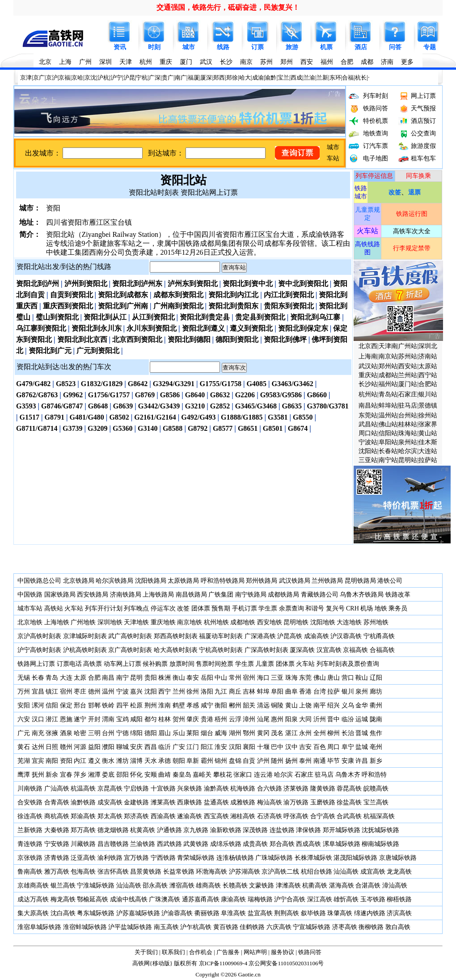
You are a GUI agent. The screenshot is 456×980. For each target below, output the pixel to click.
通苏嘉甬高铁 (201, 899)
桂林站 (408, 424)
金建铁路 (136, 802)
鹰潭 (24, 775)
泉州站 (408, 442)
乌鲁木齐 (348, 775)
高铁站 (54, 608)
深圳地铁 (110, 622)
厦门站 (408, 384)
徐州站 (428, 415)
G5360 (122, 428)
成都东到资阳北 (178, 295)
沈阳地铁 (323, 622)
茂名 (277, 733)
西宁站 (428, 375)
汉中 (291, 747)
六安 (24, 719)
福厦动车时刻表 (221, 636)
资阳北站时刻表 (154, 192)
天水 (151, 761)
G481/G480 (87, 417)
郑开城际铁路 (342, 830)
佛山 (320, 678)
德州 (94, 692)
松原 (136, 705)
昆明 (136, 678)
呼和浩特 (374, 775)
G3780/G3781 (328, 406)
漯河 (38, 705)
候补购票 (155, 664)
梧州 (221, 719)
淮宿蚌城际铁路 (85, 927)
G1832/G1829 (102, 384)
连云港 (263, 775)
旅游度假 (423, 146)
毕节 (334, 761)
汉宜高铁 (329, 650)
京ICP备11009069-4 (223, 963)
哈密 (80, 733)
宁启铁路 (136, 789)
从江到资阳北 (153, 317)
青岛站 (388, 394)
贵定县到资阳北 (260, 317)
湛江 (291, 733)
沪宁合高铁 (290, 899)
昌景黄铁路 (146, 872)
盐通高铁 (216, 802)
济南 (387, 62)
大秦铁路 (57, 830)
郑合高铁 (282, 844)
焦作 (376, 733)
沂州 (320, 719)
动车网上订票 (122, 664)
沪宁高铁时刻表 (39, 650)
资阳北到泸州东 (137, 284)
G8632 (220, 395)
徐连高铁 (30, 816)
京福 (64, 78)
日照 (52, 747)
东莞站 (368, 415)
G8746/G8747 (62, 406)
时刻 (154, 47)
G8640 (195, 395)
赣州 (66, 747)
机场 (367, 608)
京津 (26, 78)
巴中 (277, 747)
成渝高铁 (317, 636)
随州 (277, 761)
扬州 (291, 761)
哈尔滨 (408, 451)
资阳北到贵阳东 (233, 306)
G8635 (292, 406)
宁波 (122, 692)
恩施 (66, 719)
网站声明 (255, 952)
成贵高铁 (255, 844)
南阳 (52, 761)
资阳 (66, 761)
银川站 (428, 394)
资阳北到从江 (105, 317)
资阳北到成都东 (123, 295)
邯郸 (94, 705)
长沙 (226, 62)
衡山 (179, 678)
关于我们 (146, 952)
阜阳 (277, 692)
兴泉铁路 (190, 789)
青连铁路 (30, 844)
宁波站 (368, 442)
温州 (108, 692)
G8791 (55, 417)
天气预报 (423, 108)
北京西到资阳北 (137, 339)
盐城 (362, 747)
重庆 (166, 62)
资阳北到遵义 (203, 328)
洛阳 (207, 692)
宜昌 (38, 692)
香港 (305, 692)
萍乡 (80, 775)
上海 (65, 62)
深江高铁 (320, 899)
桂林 (165, 719)
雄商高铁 (208, 885)
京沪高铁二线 (280, 872)
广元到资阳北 (98, 351)
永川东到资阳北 (152, 328)
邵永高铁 (155, 885)
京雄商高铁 (33, 885)
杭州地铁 (216, 622)
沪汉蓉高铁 (346, 636)
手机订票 (245, 608)
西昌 (151, 747)
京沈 (90, 78)
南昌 (108, 678)
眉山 (165, 733)
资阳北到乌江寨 (315, 317)
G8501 (273, 428)
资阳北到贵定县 (205, 317)
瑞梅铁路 (260, 899)
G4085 (256, 384)
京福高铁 (355, 650)
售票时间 (208, 664)
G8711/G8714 (37, 428)
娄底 (108, 775)
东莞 (305, 678)
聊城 (122, 747)
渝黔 (270, 78)
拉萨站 (428, 460)
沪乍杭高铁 (196, 927)
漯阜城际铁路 (342, 844)
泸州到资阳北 (86, 284)
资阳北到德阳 (189, 339)
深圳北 (428, 346)
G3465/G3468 (256, 406)
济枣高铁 (345, 927)
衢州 (376, 705)
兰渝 (309, 78)
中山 (221, 678)
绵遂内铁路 (370, 913)
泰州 (305, 761)
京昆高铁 (110, 789)
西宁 (165, 692)
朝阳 (179, 761)
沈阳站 (368, 451)
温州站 (388, 415)
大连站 (428, 451)
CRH (353, 608)
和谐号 (315, 608)
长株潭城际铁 (313, 858)
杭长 (361, 78)
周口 (334, 747)
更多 (407, 62)
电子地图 (376, 158)
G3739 (72, 428)
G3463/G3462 (292, 384)
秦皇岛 (182, 775)
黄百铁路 (226, 927)
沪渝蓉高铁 (177, 913)
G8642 (138, 384)
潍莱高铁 (163, 802)
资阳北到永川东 (97, 328)
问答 (395, 47)
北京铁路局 (79, 581)
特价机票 (376, 121)
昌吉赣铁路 (113, 844)
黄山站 (428, 433)
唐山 (334, 678)
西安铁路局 (93, 595)
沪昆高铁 (290, 636)
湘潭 (94, 775)
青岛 (52, 678)
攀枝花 (223, 775)
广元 (24, 733)
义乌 (348, 705)
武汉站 (368, 366)
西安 (307, 62)
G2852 (220, 406)
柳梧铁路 (399, 899)
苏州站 (408, 356)
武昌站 (368, 424)
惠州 (277, 719)
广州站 (408, 346)
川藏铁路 (83, 844)
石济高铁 (270, 816)
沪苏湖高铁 (245, 872)
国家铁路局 (60, 595)
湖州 (235, 733)
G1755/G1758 (221, 384)
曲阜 (291, 692)
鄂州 (249, 733)
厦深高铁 (302, 650)
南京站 (388, 356)
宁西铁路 (163, 858)
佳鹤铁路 (252, 927)
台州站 (408, 415)
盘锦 (235, 761)
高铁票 (93, 664)
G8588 (173, 428)
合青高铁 (57, 802)
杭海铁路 (243, 789)
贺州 (179, 719)
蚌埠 (263, 692)
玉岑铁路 (373, 899)
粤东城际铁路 (96, 913)
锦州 (221, 761)
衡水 (108, 761)
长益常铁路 (179, 872)
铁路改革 (398, 595)
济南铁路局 (126, 595)
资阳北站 (183, 180)
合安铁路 (30, 802)
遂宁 (80, 719)
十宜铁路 (163, 789)
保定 (66, 705)
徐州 (192, 692)
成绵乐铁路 (226, 844)
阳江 (207, 747)
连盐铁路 (282, 830)
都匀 (151, 719)
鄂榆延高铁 (93, 899)
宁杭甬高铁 (379, 636)
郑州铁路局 (262, 581)
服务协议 (283, 952)
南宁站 (388, 460)
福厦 (194, 78)
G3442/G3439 (159, 406)
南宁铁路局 (251, 595)
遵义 (94, 761)
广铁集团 (221, 595)
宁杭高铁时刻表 (221, 650)
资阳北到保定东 (303, 328)
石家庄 (408, 394)
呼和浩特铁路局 (223, 581)
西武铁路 (169, 844)
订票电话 (69, 664)
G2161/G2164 (155, 417)
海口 (263, 678)
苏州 (266, 62)
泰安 (193, 678)
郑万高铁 (83, 830)
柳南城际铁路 (380, 844)
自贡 (249, 761)
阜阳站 (388, 442)
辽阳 (376, 678)
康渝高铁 (233, 899)
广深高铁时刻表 (266, 650)
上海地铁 (57, 622)
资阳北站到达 (38, 367)
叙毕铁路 (313, 913)
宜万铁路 (136, 858)
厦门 (186, 62)
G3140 (148, 428)
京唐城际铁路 (398, 858)
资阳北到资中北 (248, 284)
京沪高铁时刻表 (39, 636)
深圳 (106, 62)
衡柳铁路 (371, 927)
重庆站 (368, 375)
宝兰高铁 (376, 802)
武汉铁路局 (295, 581)
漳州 (249, 719)
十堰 (263, 747)
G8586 (170, 395)
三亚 (277, 678)
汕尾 (263, 719)
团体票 (201, 608)
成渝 (258, 78)
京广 (39, 78)
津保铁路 (308, 830)
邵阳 (122, 775)
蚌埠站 (388, 406)
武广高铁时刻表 (130, 636)
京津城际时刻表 (85, 636)
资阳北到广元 (50, 351)
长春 (38, 678)
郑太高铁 (110, 816)
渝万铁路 (296, 802)
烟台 (207, 733)
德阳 (151, 733)
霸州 (207, 761)
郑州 (287, 62)
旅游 (292, 47)
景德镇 (428, 406)
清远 (263, 705)
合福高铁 (382, 650)
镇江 (52, 692)
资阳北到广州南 (123, 306)
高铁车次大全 (412, 231)
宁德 (122, 733)
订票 (258, 47)
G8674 (298, 428)
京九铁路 (196, 830)
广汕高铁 (57, 789)
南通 (320, 761)
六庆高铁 (279, 927)
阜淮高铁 (233, 913)
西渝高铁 (163, 816)
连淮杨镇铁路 (235, 858)
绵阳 (136, 733)
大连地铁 (349, 622)
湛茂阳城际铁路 (355, 858)
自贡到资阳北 (72, 295)
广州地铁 (83, 622)
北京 (45, 62)
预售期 (221, 608)
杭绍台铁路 (317, 872)
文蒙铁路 (262, 885)
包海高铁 (83, 872)
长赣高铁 (235, 885)
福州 (327, 62)
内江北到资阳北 (289, 295)
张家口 (243, 775)
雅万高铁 (57, 872)
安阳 (24, 705)
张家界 (428, 424)
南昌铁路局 (191, 595)
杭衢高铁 (315, 885)
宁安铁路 (57, 844)
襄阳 (249, 747)
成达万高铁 (33, 899)
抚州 (38, 775)
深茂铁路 (255, 830)
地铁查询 (376, 133)
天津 (126, 62)
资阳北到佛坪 (285, 339)
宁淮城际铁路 (96, 885)
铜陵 (277, 705)
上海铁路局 (158, 595)
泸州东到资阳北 (193, 284)
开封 (94, 719)
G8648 (98, 406)
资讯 (120, 47)
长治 (348, 733)
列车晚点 (136, 608)
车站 (333, 158)
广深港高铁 (260, 636)
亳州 (376, 747)
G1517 (30, 417)
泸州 (263, 761)
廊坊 (376, 692)
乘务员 (398, 608)
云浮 (235, 719)
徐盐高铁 (349, 802)
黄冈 (263, 733)
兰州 (179, 692)
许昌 (362, 761)
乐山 (179, 733)
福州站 (388, 384)
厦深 (206, 78)
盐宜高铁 (260, 913)
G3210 (195, 406)
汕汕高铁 (346, 872)
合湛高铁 (368, 885)
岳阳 (207, 678)
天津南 (388, 346)
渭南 (108, 719)
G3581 (278, 417)
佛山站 (388, 424)
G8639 (123, 406)
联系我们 (173, 952)
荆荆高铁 (287, 913)
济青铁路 (57, 858)
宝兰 (283, 78)
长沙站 (368, 384)
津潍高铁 (288, 885)
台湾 (320, 692)
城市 (189, 47)
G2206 (245, 395)
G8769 (145, 395)
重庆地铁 (163, 622)
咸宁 (207, 705)
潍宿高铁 (182, 885)
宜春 (66, 775)
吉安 (305, 747)
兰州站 (408, 375)
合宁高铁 (323, 816)
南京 (246, 62)
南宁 (122, 678)
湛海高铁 (342, 885)
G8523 (66, 384)
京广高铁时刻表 (130, 650)
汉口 (38, 719)
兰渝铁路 (143, 844)
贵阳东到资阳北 (289, 306)
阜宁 (348, 747)
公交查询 (423, 133)
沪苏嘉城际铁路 (138, 913)
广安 (179, 747)
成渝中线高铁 (129, 899)
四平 (122, 705)
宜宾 (38, 761)
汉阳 (235, 747)
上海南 (368, 356)
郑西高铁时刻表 (176, 636)
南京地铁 (190, 622)
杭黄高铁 (143, 830)
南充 (38, 733)
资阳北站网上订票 (209, 192)
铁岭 (108, 705)
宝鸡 (122, 719)
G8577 (223, 428)
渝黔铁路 (83, 802)
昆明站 (408, 460)
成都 (367, 62)
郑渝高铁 (83, 816)
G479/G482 (33, 384)
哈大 (245, 78)
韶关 (249, 705)
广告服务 (228, 952)
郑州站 (388, 366)
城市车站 (30, 608)
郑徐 (232, 78)
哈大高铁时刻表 (176, 650)
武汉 (206, 62)
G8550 (303, 417)
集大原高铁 (33, 913)
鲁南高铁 (30, 872)
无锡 (24, 678)
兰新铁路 (30, 830)
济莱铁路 (296, 789)
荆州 (151, 705)
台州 (108, 733)
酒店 (361, 47)
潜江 (52, 719)
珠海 (291, 678)
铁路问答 (376, 108)
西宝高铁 (216, 816)
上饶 (305, 705)
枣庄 (80, 692)
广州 (85, 62)
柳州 (334, 733)
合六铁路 (270, 789)
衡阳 (221, 705)
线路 (223, 47)
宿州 (249, 678)
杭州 (146, 62)
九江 (222, 692)
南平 (320, 705)
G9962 (73, 395)
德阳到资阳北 (237, 339)
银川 (348, 692)
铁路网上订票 (36, 664)
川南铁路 (30, 789)
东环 (335, 78)
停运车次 (163, 608)
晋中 (334, 719)
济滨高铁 (399, 913)
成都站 (388, 375)
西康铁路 (190, 802)
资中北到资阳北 (303, 284)
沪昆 (129, 78)
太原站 (428, 366)
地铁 (381, 608)
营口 (348, 678)
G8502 (119, 417)
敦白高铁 (398, 927)
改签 (183, 608)
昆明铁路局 (360, 581)
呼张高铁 (296, 816)
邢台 (80, 705)
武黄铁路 (196, 844)
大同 (305, 719)
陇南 (376, 719)
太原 (80, 678)
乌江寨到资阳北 (41, 328)
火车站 (74, 608)
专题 (430, 47)
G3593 (26, 406)
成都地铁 (243, 622)
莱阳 (193, 733)
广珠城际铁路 (274, 858)
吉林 (249, 692)
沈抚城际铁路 (380, 830)
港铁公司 (390, 581)
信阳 (52, 705)
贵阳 (151, 678)
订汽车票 (376, 146)
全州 (320, 733)
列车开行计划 (104, 608)
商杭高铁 (57, 816)
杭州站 (368, 394)
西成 (296, 78)
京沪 (52, 78)
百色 (320, 747)
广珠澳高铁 (165, 899)
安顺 (151, 775)
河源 (80, 747)
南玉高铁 (166, 927)
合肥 (347, 62)
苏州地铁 (376, 622)
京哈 (77, 78)
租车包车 (423, 158)
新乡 (376, 761)
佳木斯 (428, 442)
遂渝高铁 (190, 816)
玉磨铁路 (323, 802)
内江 (80, 761)
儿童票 (265, 664)
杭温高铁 (83, 789)
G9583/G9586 (281, 395)
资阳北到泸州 (38, 284)
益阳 (94, 747)
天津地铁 (136, 622)
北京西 (368, 346)
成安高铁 (110, 802)
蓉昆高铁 (349, 789)
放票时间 (182, 664)
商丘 (235, 692)
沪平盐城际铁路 (130, 927)
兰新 (322, 78)
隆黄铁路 (323, 789)
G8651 (248, 428)
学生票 (268, 608)
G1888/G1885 (242, 417)
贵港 (207, 719)
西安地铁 (270, 622)
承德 (165, 761)
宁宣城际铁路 (312, 927)
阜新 (193, 761)
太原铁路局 (183, 581)
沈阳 (151, 692)
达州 (38, 747)
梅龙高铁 (63, 899)
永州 (305, 733)
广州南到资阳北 (178, 306)
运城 (362, 719)
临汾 (348, 719)
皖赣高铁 (376, 789)
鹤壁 (179, 705)
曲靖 (165, 775)
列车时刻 (376, 96)
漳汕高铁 (395, 885)
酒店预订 (423, 121)
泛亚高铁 (83, 858)
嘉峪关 (202, 775)
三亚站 (368, 460)
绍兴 (334, 705)
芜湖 (24, 761)
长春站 (388, 451)
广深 (155, 78)
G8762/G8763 (37, 395)
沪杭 (103, 78)
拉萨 (334, 692)
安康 (348, 761)
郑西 (219, 78)
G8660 (317, 395)
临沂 (165, 747)
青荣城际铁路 (196, 858)
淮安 (221, 747)
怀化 (136, 775)
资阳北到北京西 (82, 339)
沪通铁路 (169, 830)
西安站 (408, 366)
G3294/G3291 (174, 384)
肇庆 (193, 719)
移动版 (161, 963)
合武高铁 (349, 816)
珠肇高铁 (340, 913)
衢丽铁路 (207, 913)
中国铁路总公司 (39, 581)
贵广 (168, 78)
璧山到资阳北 (57, 317)
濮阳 (108, 747)
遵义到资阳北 (251, 328)
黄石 (24, 747)
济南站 (428, 356)
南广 (181, 78)
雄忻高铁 (346, 899)
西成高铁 (308, 844)
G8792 (198, 428)
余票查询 (291, 608)
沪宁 (116, 78)
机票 (326, 47)
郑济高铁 (136, 816)
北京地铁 (30, 622)
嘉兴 (136, 692)
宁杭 (142, 78)
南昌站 (368, 406)
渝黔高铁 (216, 789)
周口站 (368, 433)
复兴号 (335, 608)
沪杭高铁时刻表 (85, 650)
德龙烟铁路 (113, 830)
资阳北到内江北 (233, 295)
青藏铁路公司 (320, 595)
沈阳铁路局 (151, 581)
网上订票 (423, 96)
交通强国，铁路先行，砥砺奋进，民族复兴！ (228, 7)
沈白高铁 (63, 913)
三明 (94, 733)
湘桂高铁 (243, 816)
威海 (221, 733)
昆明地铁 (296, 622)
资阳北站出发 (38, 267)
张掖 (52, 733)
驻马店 (408, 406)
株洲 (164, 678)
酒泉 (66, 733)
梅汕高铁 (270, 802)
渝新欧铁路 (226, 830)
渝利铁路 (110, 858)
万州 (24, 692)
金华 (362, 705)
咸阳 (136, 719)
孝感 (193, 705)
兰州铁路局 (327, 581)
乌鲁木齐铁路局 (362, 595)
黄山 (291, 705)
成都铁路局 (283, 595)
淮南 (165, 705)
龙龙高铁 (399, 872)
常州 (235, 678)
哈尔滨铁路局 (114, 581)
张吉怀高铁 (113, 872)
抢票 (227, 664)
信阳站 (388, 433)
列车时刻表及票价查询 (348, 664)
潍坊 (122, 761)
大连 (66, 678)
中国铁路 (30, 595)
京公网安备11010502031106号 (286, 963)
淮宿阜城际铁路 (39, 927)
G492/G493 (198, 417)
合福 (348, 78)
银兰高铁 (63, 885)
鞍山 (362, 678)
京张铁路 (30, 858)
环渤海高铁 (211, 872)
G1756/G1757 (109, 395)
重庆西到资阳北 (68, 306)
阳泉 (291, 719)
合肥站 (428, 384)
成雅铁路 (243, 802)
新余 (52, 775)
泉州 (362, 692)
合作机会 (201, 952)
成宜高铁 (373, 872)
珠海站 (408, 433)
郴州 (235, 705)
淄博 (136, 761)
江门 (193, 747)
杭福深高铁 (379, 816)
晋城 (362, 733)
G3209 (97, 428)
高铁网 (141, 963)
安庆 (136, 747)
